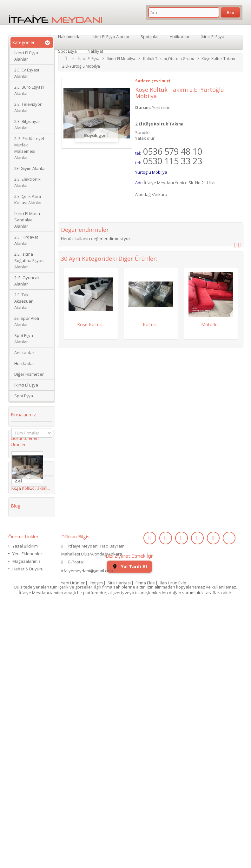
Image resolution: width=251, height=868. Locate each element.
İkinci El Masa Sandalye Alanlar (27, 220)
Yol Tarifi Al (129, 828)
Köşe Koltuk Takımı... (31, 508)
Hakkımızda (69, 36)
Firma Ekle (145, 844)
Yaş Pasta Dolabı (25, 652)
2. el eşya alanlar (24, 579)
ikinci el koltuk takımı (30, 710)
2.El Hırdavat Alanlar (26, 240)
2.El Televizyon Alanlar (28, 107)
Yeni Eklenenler (27, 785)
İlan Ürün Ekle (173, 844)
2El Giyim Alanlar (30, 168)
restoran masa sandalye (30, 628)
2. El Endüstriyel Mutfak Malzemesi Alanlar (29, 148)
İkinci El (23, 591)
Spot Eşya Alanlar (24, 339)
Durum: (143, 107)
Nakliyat (95, 51)
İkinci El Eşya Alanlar (26, 56)
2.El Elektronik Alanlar (27, 182)
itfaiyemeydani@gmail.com (87, 802)
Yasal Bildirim (25, 777)
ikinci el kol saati (26, 695)
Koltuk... (151, 324)
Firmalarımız (23, 415)
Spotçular (150, 36)
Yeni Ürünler (73, 844)
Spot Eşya (24, 396)
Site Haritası (119, 844)
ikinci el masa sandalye (29, 565)
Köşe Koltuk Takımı (27, 603)
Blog (16, 733)
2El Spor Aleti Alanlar (27, 321)
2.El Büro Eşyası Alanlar (29, 90)
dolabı (21, 616)
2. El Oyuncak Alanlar (27, 281)
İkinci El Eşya (26, 385)
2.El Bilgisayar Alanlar (27, 124)
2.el (18, 543)
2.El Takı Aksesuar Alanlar (23, 301)
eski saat (24, 673)
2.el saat (23, 664)
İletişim (96, 844)
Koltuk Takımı (29, 553)
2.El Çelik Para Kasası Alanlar (28, 199)
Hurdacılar (24, 363)
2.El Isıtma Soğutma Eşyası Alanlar (29, 260)
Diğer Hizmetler (29, 374)
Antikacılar (24, 353)
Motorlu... (211, 324)
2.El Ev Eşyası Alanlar (27, 73)
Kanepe (23, 640)
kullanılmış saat (31, 683)
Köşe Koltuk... (91, 324)
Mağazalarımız (26, 793)
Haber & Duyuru (28, 800)
